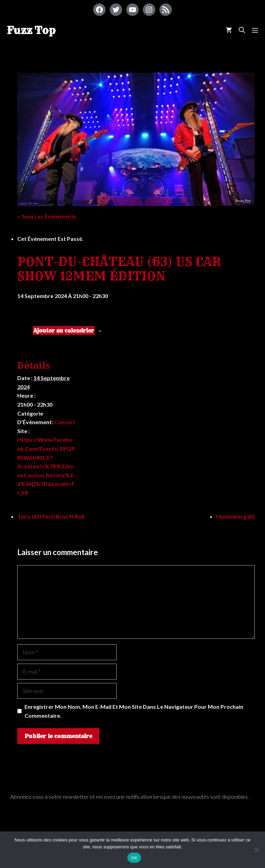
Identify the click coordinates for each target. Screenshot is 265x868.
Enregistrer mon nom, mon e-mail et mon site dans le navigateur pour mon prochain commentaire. (134, 711)
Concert (65, 422)
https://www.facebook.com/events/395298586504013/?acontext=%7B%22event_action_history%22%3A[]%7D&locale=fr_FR (46, 466)
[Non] (256, 850)
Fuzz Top (31, 30)
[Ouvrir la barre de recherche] (242, 30)
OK (134, 858)
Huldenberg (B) (235, 516)
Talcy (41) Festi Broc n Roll (51, 516)
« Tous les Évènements (47, 216)
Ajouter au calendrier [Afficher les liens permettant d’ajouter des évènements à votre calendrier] (64, 330)
